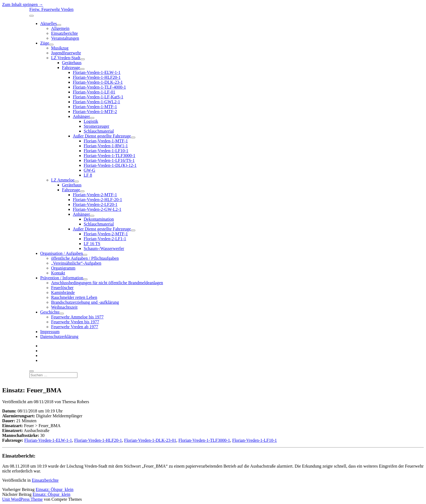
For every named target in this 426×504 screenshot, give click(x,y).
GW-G (90, 170)
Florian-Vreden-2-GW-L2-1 (97, 209)
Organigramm (63, 268)
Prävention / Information (62, 278)
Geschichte (50, 312)
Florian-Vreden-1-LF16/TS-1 (109, 160)
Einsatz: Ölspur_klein (54, 489)
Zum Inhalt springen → (23, 4)
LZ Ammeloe (63, 180)
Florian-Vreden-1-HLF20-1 (97, 77)
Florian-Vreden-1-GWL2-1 (96, 102)
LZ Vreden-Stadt (66, 58)
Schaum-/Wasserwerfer (104, 248)
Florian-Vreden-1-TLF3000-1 (109, 156)
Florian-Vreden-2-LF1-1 (105, 239)
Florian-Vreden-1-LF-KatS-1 (98, 97)
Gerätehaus (72, 63)
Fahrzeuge (71, 68)
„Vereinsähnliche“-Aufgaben (76, 263)
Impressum (50, 332)
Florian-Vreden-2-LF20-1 (95, 204)
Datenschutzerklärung (59, 336)
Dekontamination (99, 219)
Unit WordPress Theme (22, 499)
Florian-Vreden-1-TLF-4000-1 (99, 87)
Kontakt (58, 273)
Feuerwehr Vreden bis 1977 (75, 322)
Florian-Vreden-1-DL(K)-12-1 (110, 165)
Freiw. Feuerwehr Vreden (51, 9)
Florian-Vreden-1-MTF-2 (95, 112)
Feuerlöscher (62, 288)
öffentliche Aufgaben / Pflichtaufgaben (85, 258)
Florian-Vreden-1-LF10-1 (106, 151)
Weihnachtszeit (64, 307)
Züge (45, 43)
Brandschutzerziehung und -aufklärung (85, 302)
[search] (32, 371)
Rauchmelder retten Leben (74, 297)
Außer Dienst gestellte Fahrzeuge (102, 136)
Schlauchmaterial (99, 131)
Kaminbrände (63, 292)
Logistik (91, 121)
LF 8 (88, 175)
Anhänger (81, 116)
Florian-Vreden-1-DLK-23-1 (98, 82)
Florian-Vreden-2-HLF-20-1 (97, 200)
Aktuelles (48, 24)
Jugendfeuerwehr (66, 53)
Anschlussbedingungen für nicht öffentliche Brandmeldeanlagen (107, 283)
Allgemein (60, 28)
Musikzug (60, 48)
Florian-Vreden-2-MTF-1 (95, 195)
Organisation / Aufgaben (62, 253)
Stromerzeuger (96, 126)
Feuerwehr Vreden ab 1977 (75, 327)
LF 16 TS (92, 244)
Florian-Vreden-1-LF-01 (94, 92)
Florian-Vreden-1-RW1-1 (106, 146)
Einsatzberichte (65, 33)
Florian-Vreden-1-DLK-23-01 (150, 440)
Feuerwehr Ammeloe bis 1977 (77, 317)
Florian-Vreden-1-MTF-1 (95, 107)
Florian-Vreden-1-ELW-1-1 (97, 72)
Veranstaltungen (65, 38)
